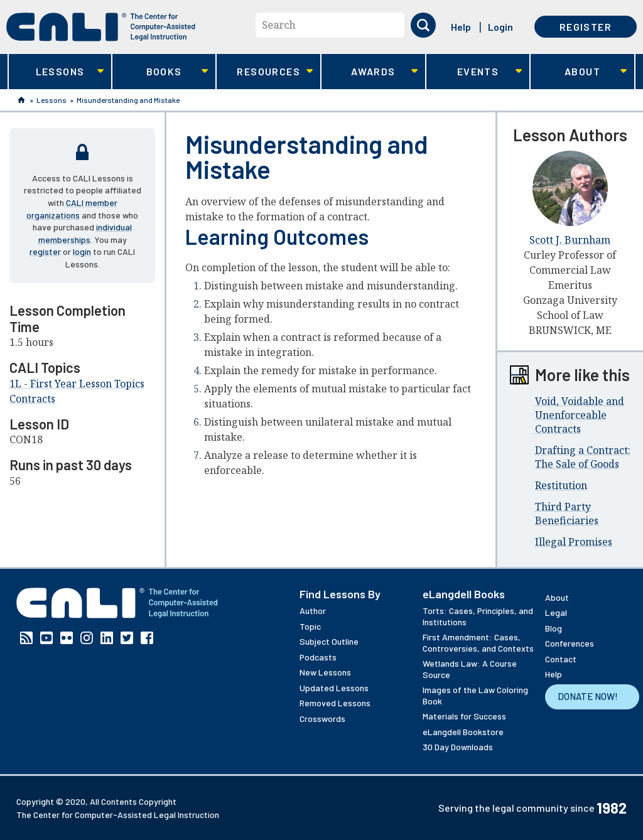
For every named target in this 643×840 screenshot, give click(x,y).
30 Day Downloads (458, 747)
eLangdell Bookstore (463, 732)
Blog (554, 628)
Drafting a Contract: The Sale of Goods (583, 457)
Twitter (127, 638)
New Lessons (325, 672)
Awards (370, 72)
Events (474, 72)
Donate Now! (588, 696)
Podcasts (318, 657)
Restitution (561, 485)
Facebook (147, 638)
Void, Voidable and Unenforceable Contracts (580, 415)
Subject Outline (329, 641)
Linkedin (107, 638)
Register (586, 27)
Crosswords (322, 719)
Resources (265, 72)
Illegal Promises (574, 542)
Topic (310, 626)
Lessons (56, 72)
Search (278, 25)
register (45, 251)
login (82, 251)
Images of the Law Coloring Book (475, 695)
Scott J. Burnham (570, 240)
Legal (556, 612)
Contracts (32, 399)
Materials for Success (464, 716)
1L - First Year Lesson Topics (77, 384)
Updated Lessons (334, 688)
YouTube (46, 638)
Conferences (570, 643)
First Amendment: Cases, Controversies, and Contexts (478, 643)
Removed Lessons (335, 703)
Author (313, 611)
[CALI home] (101, 27)
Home (21, 100)
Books (160, 72)
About (579, 72)
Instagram (87, 638)
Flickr (67, 638)
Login (500, 27)
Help (461, 27)
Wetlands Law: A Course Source (470, 669)
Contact (561, 659)
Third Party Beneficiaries (567, 514)
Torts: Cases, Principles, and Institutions (478, 616)
